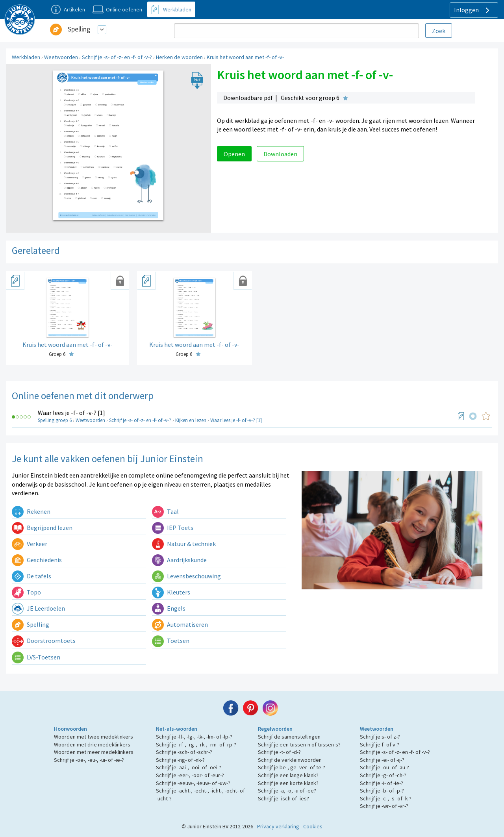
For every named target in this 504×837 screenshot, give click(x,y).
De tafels (31, 576)
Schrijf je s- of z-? (380, 737)
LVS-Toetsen (36, 657)
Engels (169, 608)
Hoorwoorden (70, 729)
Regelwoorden (275, 729)
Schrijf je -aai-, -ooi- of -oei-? (189, 767)
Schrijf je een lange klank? (288, 775)
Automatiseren (180, 624)
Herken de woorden (179, 57)
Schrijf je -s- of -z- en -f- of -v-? (117, 57)
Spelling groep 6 (55, 420)
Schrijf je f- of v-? (380, 744)
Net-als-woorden (177, 729)
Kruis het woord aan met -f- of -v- (245, 57)
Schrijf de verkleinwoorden (290, 760)
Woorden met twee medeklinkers (94, 737)
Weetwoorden (61, 57)
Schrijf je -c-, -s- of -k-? (386, 798)
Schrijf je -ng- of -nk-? (180, 760)
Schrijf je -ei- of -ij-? (382, 760)
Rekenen (31, 511)
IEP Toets (173, 528)
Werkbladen (26, 57)
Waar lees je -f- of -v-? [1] (71, 413)
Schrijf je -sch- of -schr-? (184, 752)
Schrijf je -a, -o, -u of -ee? (287, 791)
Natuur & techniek (184, 544)
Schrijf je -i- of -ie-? (382, 783)
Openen (234, 154)
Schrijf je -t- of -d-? (279, 752)
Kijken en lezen (191, 420)
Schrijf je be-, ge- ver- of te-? (292, 767)
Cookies (313, 826)
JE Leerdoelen (38, 608)
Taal (165, 511)
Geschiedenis (37, 560)
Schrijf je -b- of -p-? (382, 791)
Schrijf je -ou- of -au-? (384, 767)
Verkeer (30, 544)
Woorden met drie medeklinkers (92, 744)
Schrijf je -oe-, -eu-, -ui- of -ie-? (89, 760)
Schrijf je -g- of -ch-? (383, 775)
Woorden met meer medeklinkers (94, 752)
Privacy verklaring (278, 826)
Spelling (79, 29)
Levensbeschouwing (186, 576)
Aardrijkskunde (179, 560)
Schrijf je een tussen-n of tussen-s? (299, 744)
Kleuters (171, 592)
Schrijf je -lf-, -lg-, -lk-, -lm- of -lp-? (194, 737)
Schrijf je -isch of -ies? (283, 798)
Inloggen (473, 10)
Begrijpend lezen (42, 528)
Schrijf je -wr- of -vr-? (384, 806)
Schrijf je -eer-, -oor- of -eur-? (190, 775)
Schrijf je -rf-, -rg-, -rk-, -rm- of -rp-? (196, 744)
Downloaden (280, 154)
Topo (26, 592)
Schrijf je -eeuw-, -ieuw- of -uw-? (193, 783)
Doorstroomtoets (44, 641)
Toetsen (171, 641)
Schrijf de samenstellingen (289, 737)
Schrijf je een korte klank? (288, 783)
